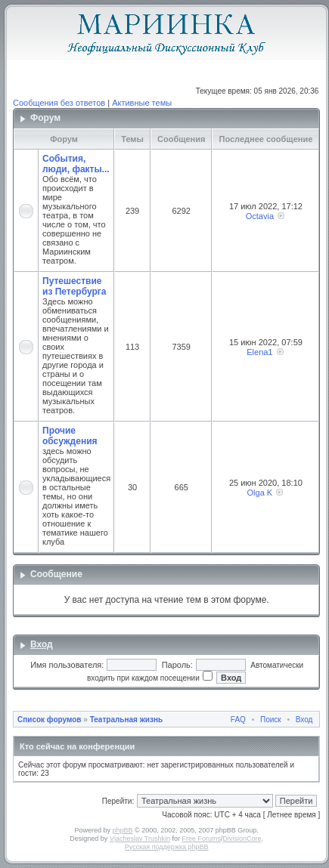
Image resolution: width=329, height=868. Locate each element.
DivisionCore (242, 839)
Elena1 (259, 352)
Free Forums (201, 839)
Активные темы (142, 103)
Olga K (260, 493)
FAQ (238, 720)
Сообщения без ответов (59, 103)
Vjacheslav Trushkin (140, 839)
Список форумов (50, 720)
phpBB (123, 830)
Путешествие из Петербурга (74, 286)
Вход (42, 644)
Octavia (260, 216)
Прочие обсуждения (70, 436)
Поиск (271, 720)
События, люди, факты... (76, 164)
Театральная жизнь (126, 720)
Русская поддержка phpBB (167, 847)
